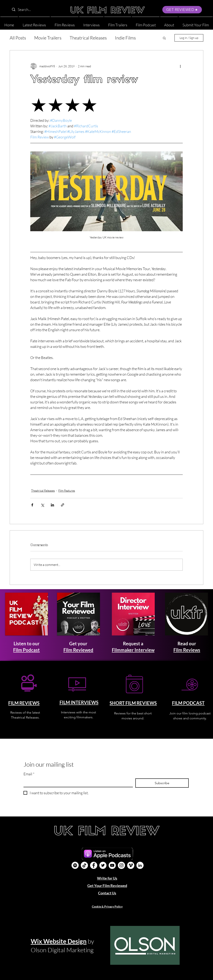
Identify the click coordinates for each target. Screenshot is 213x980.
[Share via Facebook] (32, 505)
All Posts (18, 38)
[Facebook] (94, 865)
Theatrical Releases (88, 38)
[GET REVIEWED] (182, 10)
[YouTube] (112, 865)
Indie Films (125, 38)
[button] (169, 23)
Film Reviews (187, 650)
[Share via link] (63, 505)
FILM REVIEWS (24, 703)
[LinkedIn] (140, 865)
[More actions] (180, 66)
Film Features (67, 491)
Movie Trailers (48, 38)
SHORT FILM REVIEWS (133, 703)
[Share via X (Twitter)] (42, 505)
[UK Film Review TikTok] (84, 865)
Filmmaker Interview (133, 650)
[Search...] (36, 10)
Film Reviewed (78, 650)
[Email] (77, 783)
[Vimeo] (131, 865)
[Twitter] (103, 865)
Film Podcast (26, 650)
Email (29, 774)
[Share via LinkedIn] (52, 505)
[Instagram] (121, 865)
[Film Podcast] (75, 865)
